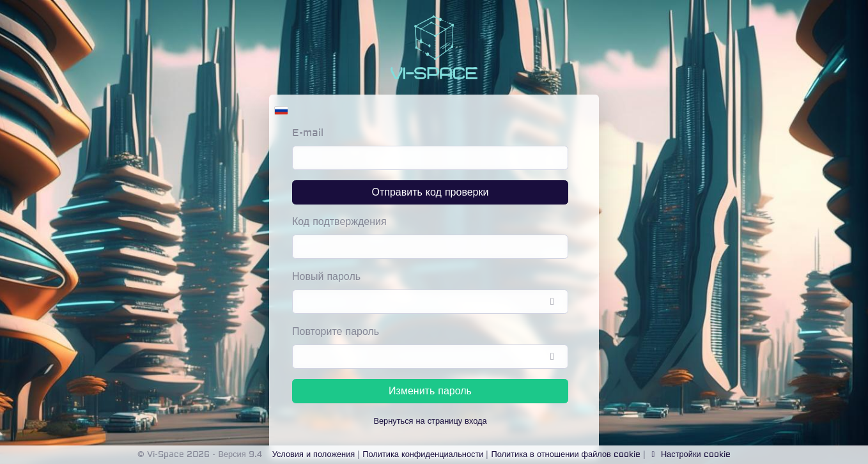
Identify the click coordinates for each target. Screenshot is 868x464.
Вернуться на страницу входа (430, 421)
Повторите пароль (336, 332)
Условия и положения (314, 454)
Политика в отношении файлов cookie (565, 454)
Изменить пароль (430, 391)
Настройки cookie (689, 454)
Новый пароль (326, 277)
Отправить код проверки (430, 192)
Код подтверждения (339, 222)
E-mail (308, 133)
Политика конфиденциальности (423, 454)
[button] (281, 107)
